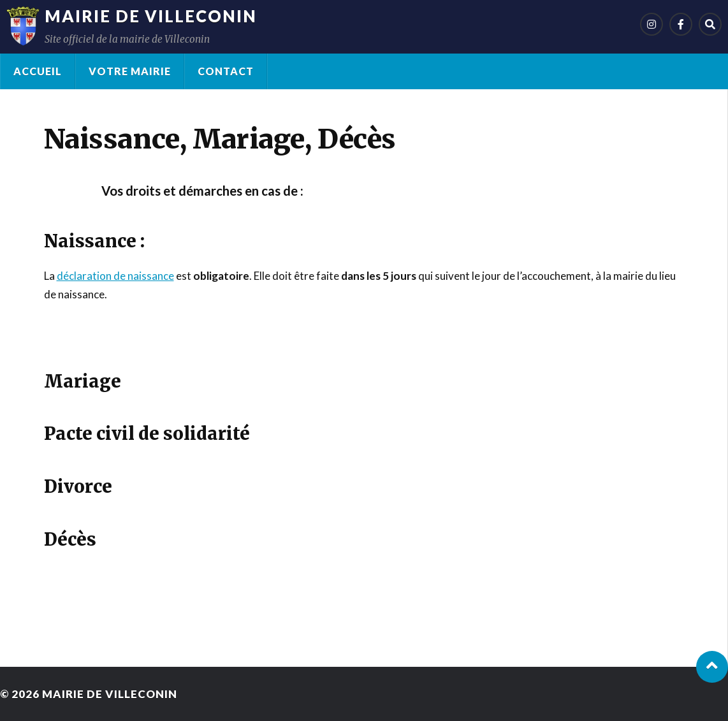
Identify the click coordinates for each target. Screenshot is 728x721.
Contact (226, 71)
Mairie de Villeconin (151, 16)
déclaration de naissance (115, 276)
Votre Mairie (130, 71)
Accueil (38, 71)
